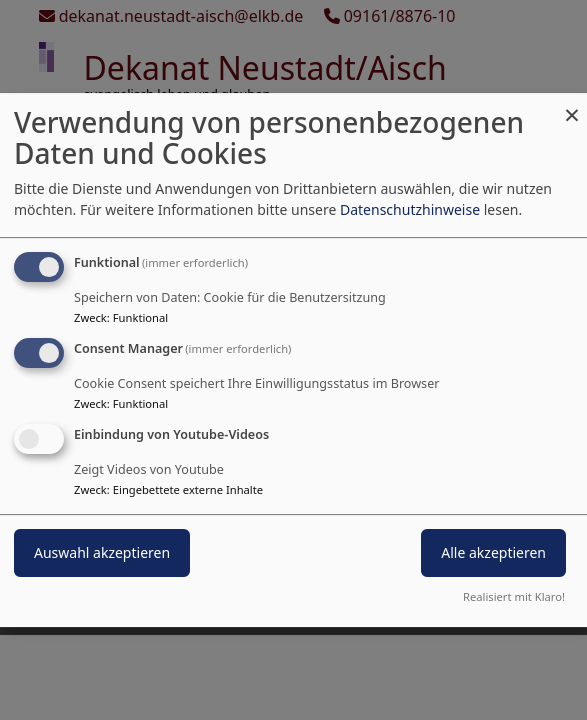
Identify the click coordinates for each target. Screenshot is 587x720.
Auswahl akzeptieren (102, 552)
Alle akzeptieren (493, 552)
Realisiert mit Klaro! (514, 596)
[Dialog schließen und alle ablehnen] (572, 105)
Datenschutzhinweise (410, 209)
